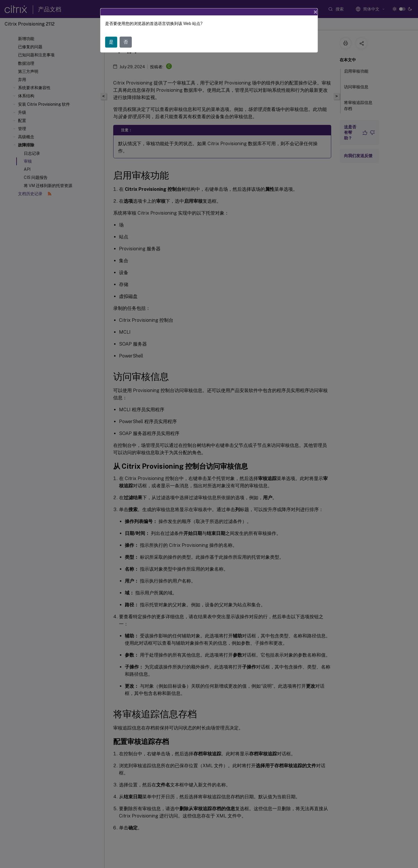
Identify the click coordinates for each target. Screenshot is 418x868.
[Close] (316, 12)
